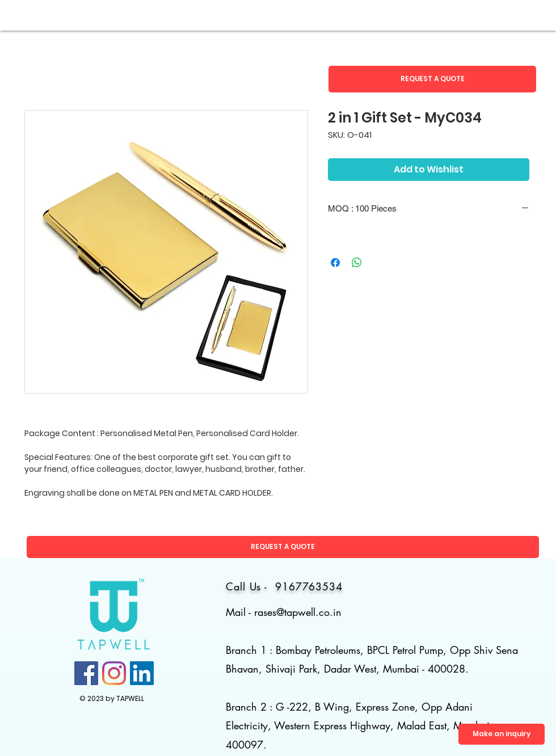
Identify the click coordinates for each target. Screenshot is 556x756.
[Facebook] (86, 673)
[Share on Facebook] (335, 263)
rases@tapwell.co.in (298, 612)
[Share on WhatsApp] (357, 263)
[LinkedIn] (142, 673)
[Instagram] (114, 673)
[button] (432, 79)
